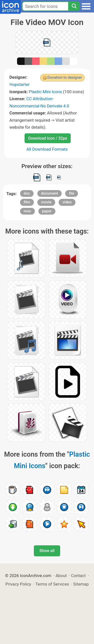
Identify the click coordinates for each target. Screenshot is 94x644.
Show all (47, 551)
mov (27, 211)
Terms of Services (52, 584)
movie (46, 202)
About (61, 576)
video (67, 202)
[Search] (74, 6)
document (50, 193)
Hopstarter (20, 84)
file (72, 193)
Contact (78, 576)
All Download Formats (47, 149)
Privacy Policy (18, 584)
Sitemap (81, 584)
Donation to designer (65, 77)
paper (47, 211)
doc (27, 193)
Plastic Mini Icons (45, 92)
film (27, 202)
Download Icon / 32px (48, 138)
